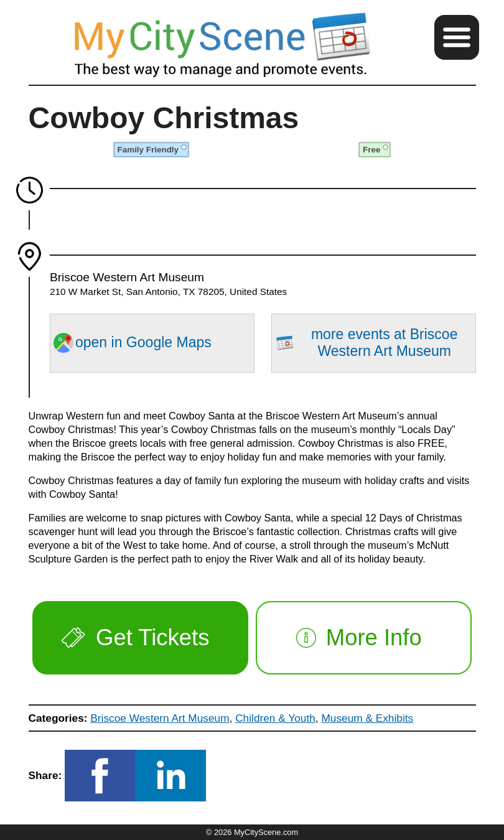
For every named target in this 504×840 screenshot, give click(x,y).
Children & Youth (275, 718)
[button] (457, 37)
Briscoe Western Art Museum (160, 718)
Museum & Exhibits (367, 718)
